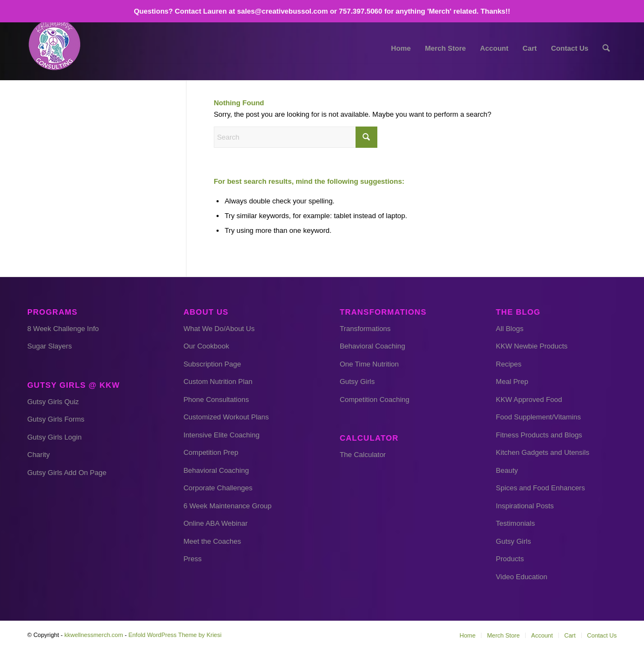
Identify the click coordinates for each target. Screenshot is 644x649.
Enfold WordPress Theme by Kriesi (175, 635)
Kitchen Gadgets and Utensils (542, 452)
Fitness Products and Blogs (539, 435)
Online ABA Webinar (215, 523)
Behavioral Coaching (216, 470)
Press (192, 559)
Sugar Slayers (50, 346)
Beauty (507, 470)
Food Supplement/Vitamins (538, 417)
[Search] (606, 49)
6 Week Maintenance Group (227, 506)
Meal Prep (512, 381)
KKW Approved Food (529, 399)
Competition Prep (210, 452)
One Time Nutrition (369, 364)
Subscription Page (212, 364)
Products (510, 559)
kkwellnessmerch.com (94, 635)
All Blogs (510, 329)
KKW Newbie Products (532, 346)
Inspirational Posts (525, 506)
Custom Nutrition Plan (218, 381)
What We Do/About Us (219, 329)
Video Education (521, 577)
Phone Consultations (216, 399)
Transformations (365, 329)
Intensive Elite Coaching (221, 435)
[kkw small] (55, 49)
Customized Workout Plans (226, 417)
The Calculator (363, 455)
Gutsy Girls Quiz (53, 402)
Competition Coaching (375, 399)
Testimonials (515, 523)
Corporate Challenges (218, 488)
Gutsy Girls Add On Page (67, 473)
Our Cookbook (206, 346)
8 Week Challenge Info (63, 329)
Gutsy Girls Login (55, 437)
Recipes (508, 364)
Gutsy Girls (357, 381)
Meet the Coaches (212, 541)
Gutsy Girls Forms (56, 419)
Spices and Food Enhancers (540, 488)
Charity (38, 455)
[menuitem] (401, 49)
